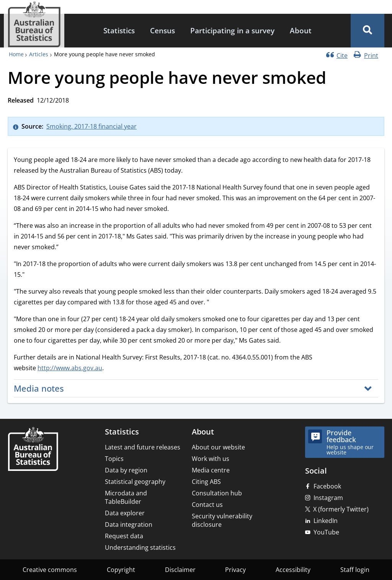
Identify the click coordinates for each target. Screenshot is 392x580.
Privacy (235, 570)
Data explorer (125, 513)
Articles (39, 54)
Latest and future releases (143, 447)
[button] (367, 31)
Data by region (126, 470)
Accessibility (293, 570)
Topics (114, 459)
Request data (124, 536)
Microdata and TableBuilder (126, 497)
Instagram (328, 498)
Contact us (207, 505)
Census (163, 30)
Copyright (121, 570)
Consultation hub (217, 493)
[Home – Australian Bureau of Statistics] (33, 450)
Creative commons (50, 570)
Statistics (119, 30)
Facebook (327, 486)
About (301, 30)
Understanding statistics (140, 547)
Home (16, 54)
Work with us (211, 459)
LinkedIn (326, 521)
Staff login (355, 570)
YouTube (326, 532)
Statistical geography (135, 482)
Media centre (211, 470)
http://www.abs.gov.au (70, 368)
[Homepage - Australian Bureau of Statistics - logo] (34, 24)
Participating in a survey (232, 30)
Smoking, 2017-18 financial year (91, 126)
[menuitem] (119, 31)
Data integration (129, 524)
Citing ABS (206, 482)
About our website (218, 447)
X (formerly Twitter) (341, 509)
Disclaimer (180, 570)
